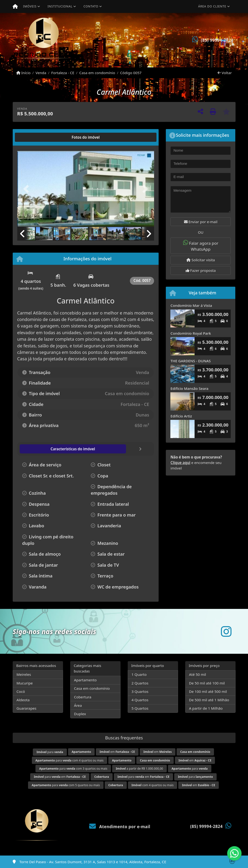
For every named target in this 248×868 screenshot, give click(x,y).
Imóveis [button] (30, 6)
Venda (41, 73)
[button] (28, 189)
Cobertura (83, 697)
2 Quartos (140, 683)
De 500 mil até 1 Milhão (209, 700)
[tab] (32, 137)
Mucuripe (25, 683)
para (50, 752)
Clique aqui (180, 463)
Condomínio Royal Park (191, 333)
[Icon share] (226, 631)
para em (60, 777)
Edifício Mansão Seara (189, 388)
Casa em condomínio (97, 73)
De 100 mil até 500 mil (208, 691)
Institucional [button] (60, 6)
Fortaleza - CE (63, 73)
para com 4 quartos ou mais (69, 760)
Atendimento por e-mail (120, 827)
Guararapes (26, 708)
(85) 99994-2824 (217, 40)
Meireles (24, 674)
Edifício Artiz (181, 416)
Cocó (21, 691)
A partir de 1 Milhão (206, 708)
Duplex (80, 714)
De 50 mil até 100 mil (207, 683)
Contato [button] (91, 6)
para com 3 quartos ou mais (73, 769)
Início (23, 73)
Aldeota (23, 700)
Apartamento (85, 680)
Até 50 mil (198, 674)
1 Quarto (139, 674)
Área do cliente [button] (212, 6)
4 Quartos (140, 700)
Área (78, 705)
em (117, 752)
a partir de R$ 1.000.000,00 (139, 769)
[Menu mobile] (15, 6)
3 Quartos (140, 691)
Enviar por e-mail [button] (201, 222)
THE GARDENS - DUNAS (190, 361)
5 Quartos (140, 708)
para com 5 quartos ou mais (66, 785)
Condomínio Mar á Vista (191, 305)
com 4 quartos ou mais (153, 785)
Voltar (225, 73)
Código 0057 (131, 73)
